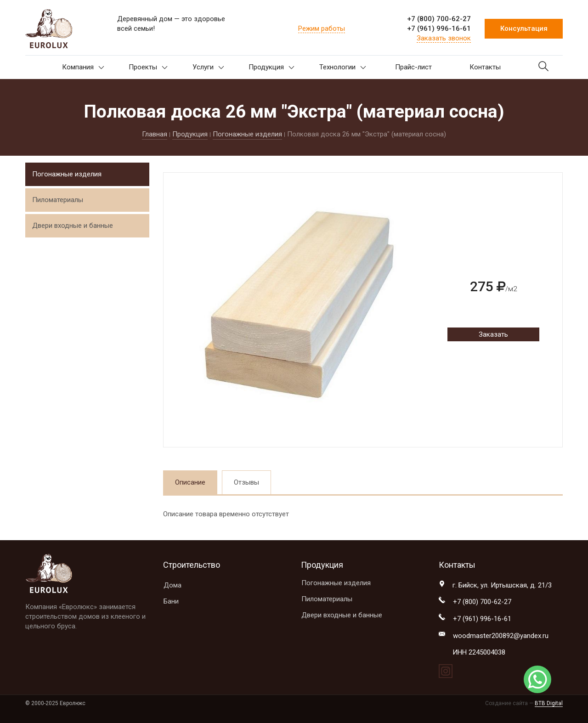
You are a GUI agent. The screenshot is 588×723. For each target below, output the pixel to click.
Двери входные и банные (73, 226)
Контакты (485, 67)
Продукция (271, 67)
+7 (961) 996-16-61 (439, 28)
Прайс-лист (413, 67)
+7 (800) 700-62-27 (439, 19)
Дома (172, 585)
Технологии (343, 67)
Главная (155, 134)
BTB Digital (549, 703)
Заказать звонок (444, 38)
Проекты (148, 67)
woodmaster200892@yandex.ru (501, 636)
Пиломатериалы (58, 200)
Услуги (208, 67)
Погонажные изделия (247, 134)
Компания (83, 67)
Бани (171, 601)
